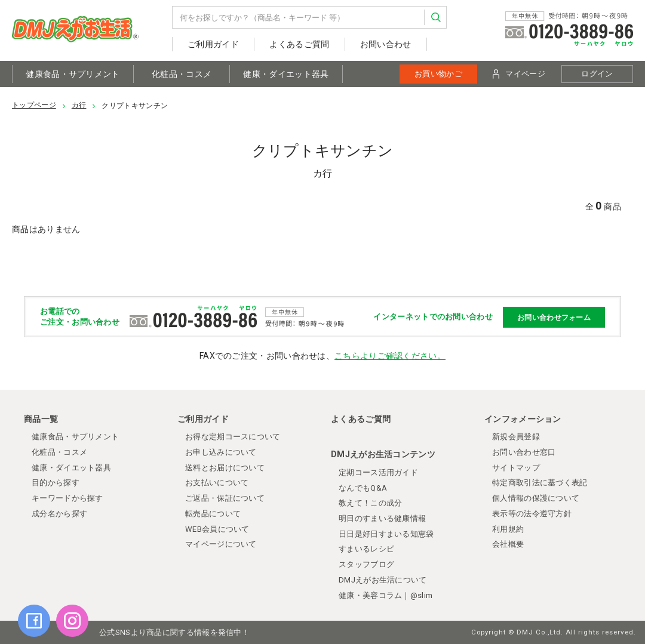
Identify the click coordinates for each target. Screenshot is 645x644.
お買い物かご (438, 74)
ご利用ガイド (213, 44)
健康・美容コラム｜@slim (386, 595)
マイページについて (221, 544)
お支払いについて (217, 483)
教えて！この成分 (370, 503)
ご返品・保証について (225, 498)
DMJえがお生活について (383, 580)
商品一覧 (41, 419)
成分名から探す (59, 514)
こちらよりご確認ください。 (390, 356)
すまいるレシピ (366, 549)
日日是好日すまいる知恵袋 (386, 534)
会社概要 (508, 544)
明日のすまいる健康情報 (382, 518)
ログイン (597, 74)
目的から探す (56, 483)
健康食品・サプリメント (73, 74)
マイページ (519, 74)
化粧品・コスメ (182, 74)
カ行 (79, 105)
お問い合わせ (386, 44)
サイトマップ (516, 468)
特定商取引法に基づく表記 (540, 483)
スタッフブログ (366, 564)
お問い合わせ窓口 (524, 452)
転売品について (213, 514)
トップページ (34, 105)
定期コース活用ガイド (378, 472)
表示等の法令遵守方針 (532, 514)
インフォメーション (523, 419)
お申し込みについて (221, 452)
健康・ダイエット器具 (286, 74)
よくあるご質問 (299, 44)
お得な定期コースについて (233, 437)
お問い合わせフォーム (554, 317)
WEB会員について (217, 529)
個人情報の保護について (536, 498)
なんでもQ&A (363, 488)
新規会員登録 (516, 437)
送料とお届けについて (225, 468)
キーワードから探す (67, 498)
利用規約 (508, 529)
